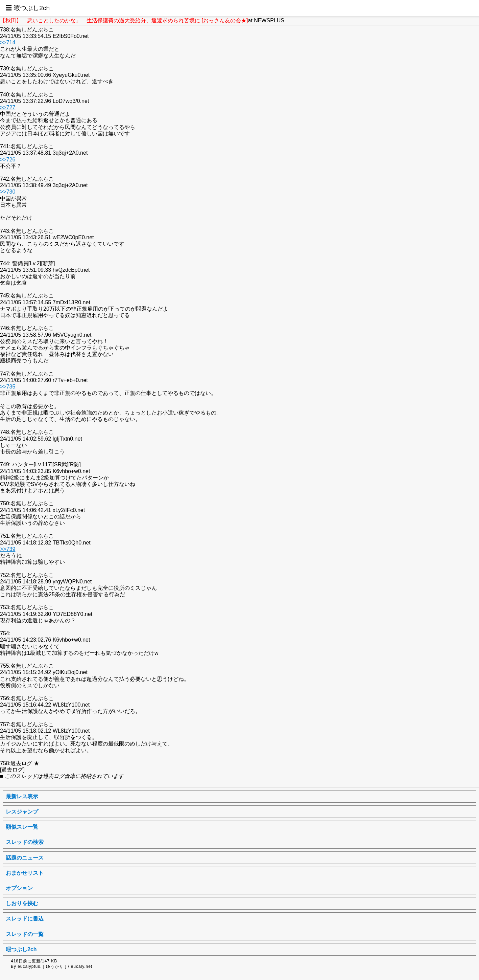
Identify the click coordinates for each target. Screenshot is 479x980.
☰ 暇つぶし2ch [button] (28, 8)
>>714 (8, 42)
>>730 (8, 192)
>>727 (8, 107)
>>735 (8, 387)
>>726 (8, 160)
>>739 (8, 549)
